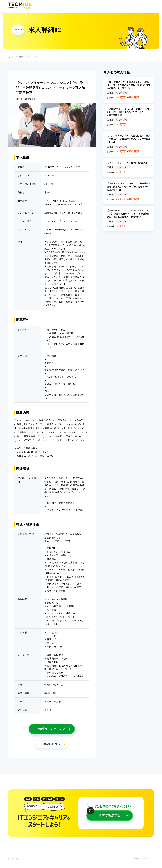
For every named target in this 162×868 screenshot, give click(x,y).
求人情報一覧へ (52, 745)
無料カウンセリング (52, 729)
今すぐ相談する (105, 814)
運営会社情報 (14, 860)
